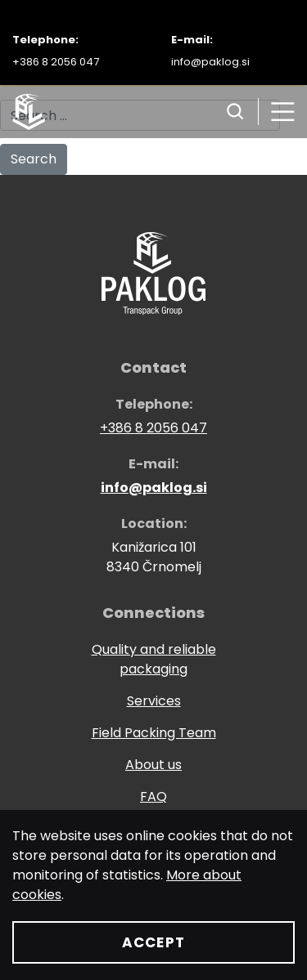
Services (154, 701)
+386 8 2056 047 (56, 62)
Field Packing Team (154, 733)
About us (153, 765)
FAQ (153, 797)
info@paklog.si (210, 62)
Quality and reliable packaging (154, 659)
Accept (153, 942)
